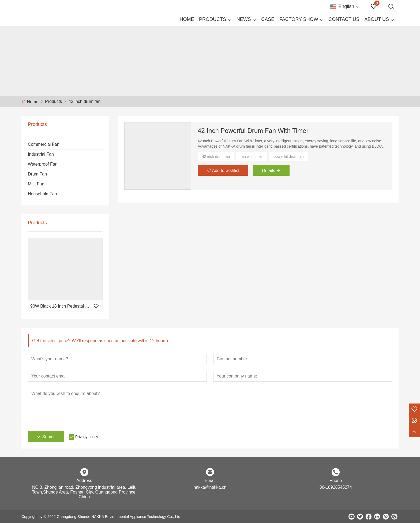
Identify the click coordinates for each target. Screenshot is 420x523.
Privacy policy (87, 437)
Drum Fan (37, 174)
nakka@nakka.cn (210, 487)
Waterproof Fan (43, 164)
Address (84, 481)
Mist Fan (36, 184)
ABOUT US (377, 19)
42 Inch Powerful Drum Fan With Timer (253, 131)
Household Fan (42, 194)
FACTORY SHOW (299, 19)
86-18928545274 (336, 487)
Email (210, 481)
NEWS (244, 19)
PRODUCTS (213, 19)
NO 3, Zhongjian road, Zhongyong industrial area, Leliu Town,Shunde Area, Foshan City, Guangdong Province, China (84, 492)
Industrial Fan (41, 154)
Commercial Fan (44, 144)
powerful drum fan (289, 156)
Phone (336, 481)
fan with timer (252, 156)
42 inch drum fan (216, 156)
